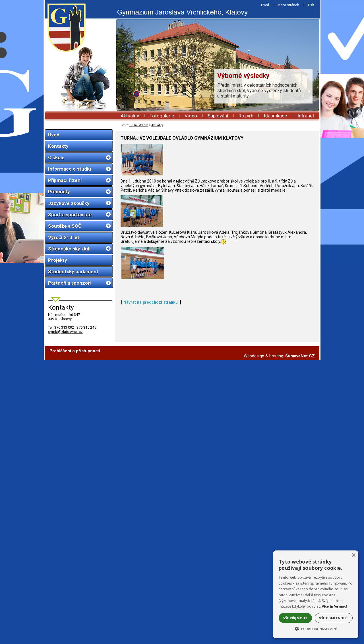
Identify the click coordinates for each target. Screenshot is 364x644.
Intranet (306, 116)
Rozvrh (246, 116)
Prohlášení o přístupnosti (75, 635)
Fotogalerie (162, 116)
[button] (316, 628)
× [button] (353, 555)
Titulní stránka (139, 125)
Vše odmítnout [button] (334, 618)
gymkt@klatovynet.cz (65, 332)
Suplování (218, 116)
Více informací (335, 606)
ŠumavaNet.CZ (300, 640)
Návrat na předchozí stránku (151, 613)
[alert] (316, 594)
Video (191, 116)
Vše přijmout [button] (295, 618)
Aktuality (130, 116)
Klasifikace (275, 116)
